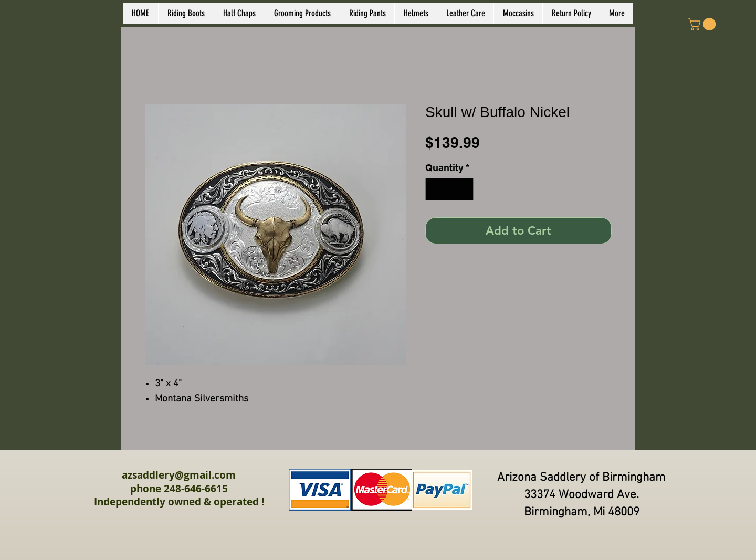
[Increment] (464, 189)
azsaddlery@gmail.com (179, 475)
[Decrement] (435, 189)
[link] (703, 24)
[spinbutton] (449, 189)
